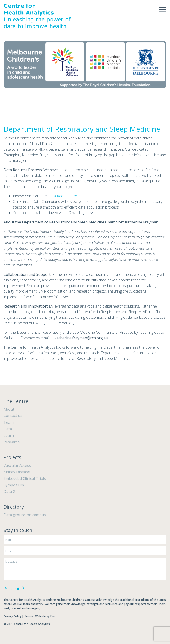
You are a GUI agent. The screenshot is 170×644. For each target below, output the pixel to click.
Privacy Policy (12, 616)
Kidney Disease (17, 472)
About (9, 409)
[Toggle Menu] (163, 9)
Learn (9, 435)
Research (12, 442)
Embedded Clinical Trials (25, 478)
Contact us (13, 415)
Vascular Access (17, 465)
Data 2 (9, 492)
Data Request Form (64, 196)
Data (8, 429)
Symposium (14, 485)
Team (9, 422)
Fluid (53, 616)
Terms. (29, 616)
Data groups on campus (25, 515)
